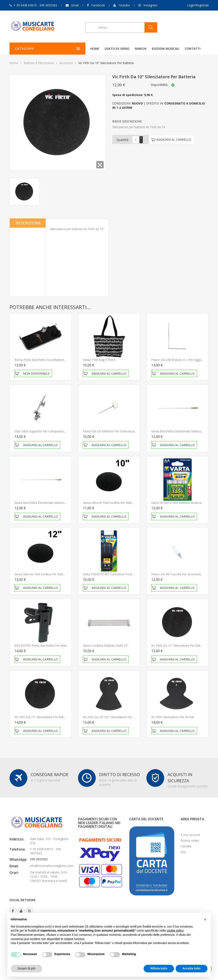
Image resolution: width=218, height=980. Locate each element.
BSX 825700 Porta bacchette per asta (41, 645)
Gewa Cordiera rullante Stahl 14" (106, 645)
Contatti (170, 49)
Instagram (150, 5)
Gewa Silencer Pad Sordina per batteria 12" (44, 574)
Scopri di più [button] (27, 968)
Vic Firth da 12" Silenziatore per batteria (179, 645)
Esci (183, 852)
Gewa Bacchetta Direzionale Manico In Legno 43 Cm (51, 503)
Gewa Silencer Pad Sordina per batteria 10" (113, 503)
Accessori (66, 63)
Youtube (124, 5)
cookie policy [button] (175, 931)
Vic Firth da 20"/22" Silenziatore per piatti (111, 717)
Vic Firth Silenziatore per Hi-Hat (173, 717)
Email (75, 5)
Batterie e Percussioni (39, 63)
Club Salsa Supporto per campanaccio (41, 431)
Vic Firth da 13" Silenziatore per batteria (42, 717)
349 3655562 (39, 859)
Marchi (118, 49)
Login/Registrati (198, 5)
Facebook (98, 5)
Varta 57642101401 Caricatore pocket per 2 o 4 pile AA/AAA (124, 574)
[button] (205, 920)
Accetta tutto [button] (192, 968)
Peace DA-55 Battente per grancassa (109, 431)
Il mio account (190, 835)
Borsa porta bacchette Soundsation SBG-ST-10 (47, 360)
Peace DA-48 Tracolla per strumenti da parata (183, 574)
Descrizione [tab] (28, 223)
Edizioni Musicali (143, 49)
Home (72, 49)
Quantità (122, 140)
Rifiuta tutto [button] (159, 968)
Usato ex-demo (94, 49)
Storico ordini (190, 840)
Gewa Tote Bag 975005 (99, 360)
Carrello (186, 846)
